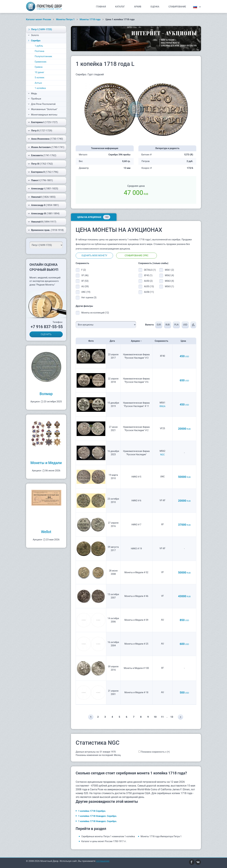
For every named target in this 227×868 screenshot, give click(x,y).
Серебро (34, 41)
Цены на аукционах (94, 217)
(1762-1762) (40, 164)
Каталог (120, 7)
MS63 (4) (169, 281)
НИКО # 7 (136, 525)
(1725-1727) (43, 122)
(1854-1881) (43, 205)
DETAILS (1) (149, 270)
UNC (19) (86, 292)
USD (185, 325)
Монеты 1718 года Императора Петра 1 (161, 836)
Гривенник (41, 62)
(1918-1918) (46, 230)
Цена (184, 341)
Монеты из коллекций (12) (95, 313)
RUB (167, 325)
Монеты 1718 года (90, 19)
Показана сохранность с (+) (155, 752)
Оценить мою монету (94, 255)
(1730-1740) (45, 139)
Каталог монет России (39, 19)
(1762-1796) (43, 172)
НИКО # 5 (136, 477)
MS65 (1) (169, 286)
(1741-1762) (42, 155)
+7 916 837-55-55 (47, 327)
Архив (138, 7)
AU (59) (85, 286)
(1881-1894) (44, 213)
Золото (33, 35)
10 (155, 717)
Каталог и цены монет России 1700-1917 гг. (104, 841)
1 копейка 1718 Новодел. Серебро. (98, 816)
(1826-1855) (42, 197)
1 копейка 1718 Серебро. (92, 811)
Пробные (35, 99)
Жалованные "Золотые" (43, 109)
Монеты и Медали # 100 (136, 668)
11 (162, 717)
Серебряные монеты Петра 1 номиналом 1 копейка (108, 836)
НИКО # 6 (136, 501)
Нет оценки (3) (89, 297)
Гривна (39, 67)
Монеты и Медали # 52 (136, 572)
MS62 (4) (169, 275)
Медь (32, 93)
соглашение (103, 861)
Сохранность (163, 341)
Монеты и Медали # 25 (136, 644)
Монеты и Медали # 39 (136, 620)
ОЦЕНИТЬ (46, 334)
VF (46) (85, 275)
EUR (159, 325)
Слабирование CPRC (137, 255)
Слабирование (177, 7)
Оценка (155, 7)
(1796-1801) (40, 180)
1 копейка (40, 88)
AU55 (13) (149, 286)
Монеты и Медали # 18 (136, 692)
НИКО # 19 (136, 549)
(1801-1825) (43, 189)
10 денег (39, 72)
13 (172, 717)
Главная (101, 7)
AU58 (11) (149, 292)
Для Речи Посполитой (42, 104)
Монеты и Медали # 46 (136, 596)
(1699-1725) (40, 29)
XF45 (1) (148, 275)
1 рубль (39, 46)
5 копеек (39, 78)
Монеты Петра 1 (65, 19)
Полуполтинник (43, 56)
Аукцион (136, 341)
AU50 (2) (148, 281)
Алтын (38, 83)
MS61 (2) (169, 270)
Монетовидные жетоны (43, 115)
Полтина (39, 51)
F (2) (84, 270)
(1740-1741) (46, 147)
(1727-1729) (40, 131)
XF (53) (85, 281)
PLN (176, 325)
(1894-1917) (42, 222)
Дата (113, 341)
